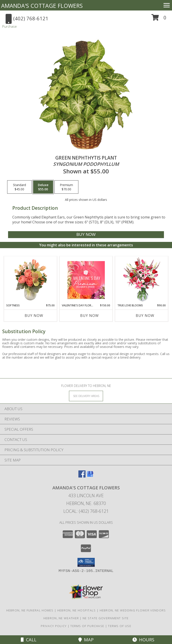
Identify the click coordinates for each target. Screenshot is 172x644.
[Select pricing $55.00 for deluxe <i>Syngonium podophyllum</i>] (43, 187)
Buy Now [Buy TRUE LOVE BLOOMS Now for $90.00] (145, 316)
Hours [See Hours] (143, 640)
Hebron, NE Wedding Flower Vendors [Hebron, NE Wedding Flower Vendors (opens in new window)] (133, 610)
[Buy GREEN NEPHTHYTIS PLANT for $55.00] (86, 235)
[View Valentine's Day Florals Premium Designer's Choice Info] (86, 280)
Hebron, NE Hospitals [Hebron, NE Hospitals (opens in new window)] (77, 610)
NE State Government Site (106, 618)
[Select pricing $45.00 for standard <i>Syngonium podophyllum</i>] (19, 187)
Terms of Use (120, 626)
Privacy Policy (54, 626)
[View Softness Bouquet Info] (31, 280)
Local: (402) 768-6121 (86, 511)
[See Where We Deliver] (86, 396)
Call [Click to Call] (29, 640)
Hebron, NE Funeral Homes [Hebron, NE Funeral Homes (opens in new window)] (30, 610)
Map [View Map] (86, 640)
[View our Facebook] (82, 476)
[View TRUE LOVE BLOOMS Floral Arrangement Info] (142, 280)
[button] (159, 19)
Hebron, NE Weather (61, 618)
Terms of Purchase (87, 626)
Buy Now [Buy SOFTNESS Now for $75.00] (34, 316)
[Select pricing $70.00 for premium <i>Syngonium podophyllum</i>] (66, 187)
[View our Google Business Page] (90, 476)
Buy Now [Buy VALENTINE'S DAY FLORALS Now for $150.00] (89, 316)
